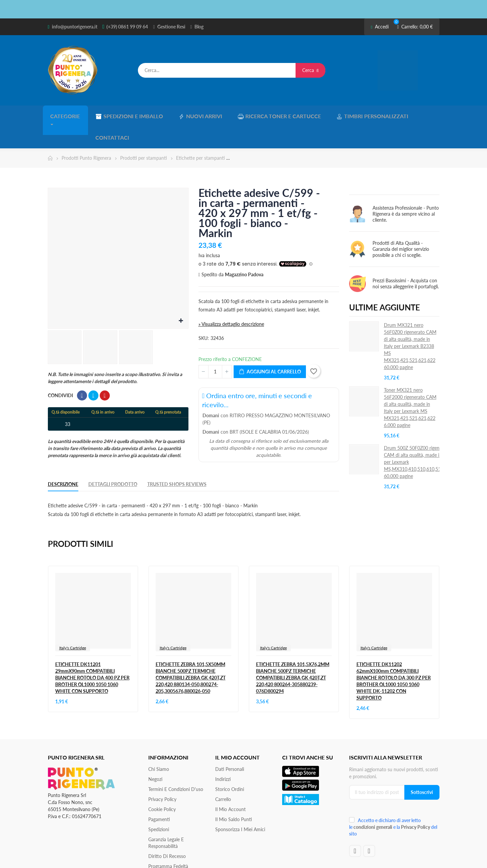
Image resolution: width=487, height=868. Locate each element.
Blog (199, 27)
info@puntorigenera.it (75, 27)
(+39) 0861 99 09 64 (127, 27)
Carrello (223, 774)
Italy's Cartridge (73, 623)
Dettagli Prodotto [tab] (113, 459)
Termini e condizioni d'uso (176, 764)
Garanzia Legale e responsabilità (166, 818)
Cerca (310, 70)
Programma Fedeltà (168, 841)
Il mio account (230, 784)
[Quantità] (215, 347)
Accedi (380, 27)
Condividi (82, 371)
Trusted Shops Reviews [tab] (177, 459)
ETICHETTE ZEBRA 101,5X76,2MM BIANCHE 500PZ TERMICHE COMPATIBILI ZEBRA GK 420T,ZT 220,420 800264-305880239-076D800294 (293, 653)
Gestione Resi (171, 27)
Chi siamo (159, 744)
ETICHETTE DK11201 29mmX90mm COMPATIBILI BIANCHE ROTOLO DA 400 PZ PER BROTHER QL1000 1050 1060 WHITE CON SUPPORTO (92, 653)
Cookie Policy (162, 784)
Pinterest (105, 371)
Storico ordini (230, 764)
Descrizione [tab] (63, 459)
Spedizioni (159, 805)
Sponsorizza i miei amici (240, 805)
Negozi (155, 754)
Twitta (93, 371)
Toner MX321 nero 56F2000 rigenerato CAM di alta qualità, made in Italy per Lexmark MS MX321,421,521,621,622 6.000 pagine (410, 383)
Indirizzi (223, 754)
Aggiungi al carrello (270, 347)
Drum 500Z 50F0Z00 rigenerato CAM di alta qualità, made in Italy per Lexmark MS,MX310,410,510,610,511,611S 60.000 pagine (420, 437)
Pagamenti (159, 794)
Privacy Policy (162, 774)
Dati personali (230, 744)
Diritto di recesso (167, 831)
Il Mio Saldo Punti (234, 794)
